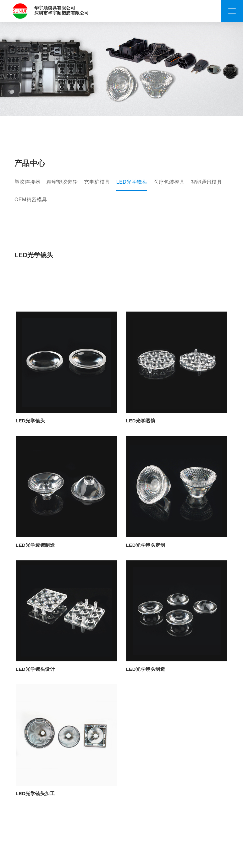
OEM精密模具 (31, 200)
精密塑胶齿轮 (62, 182)
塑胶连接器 (28, 182)
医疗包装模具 (169, 182)
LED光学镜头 (132, 182)
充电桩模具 (97, 182)
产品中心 (30, 163)
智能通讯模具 (206, 182)
